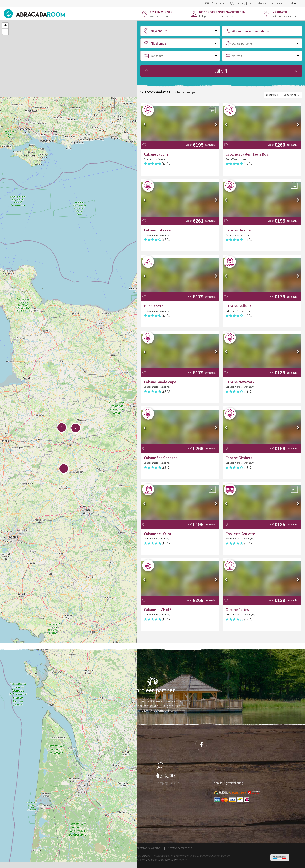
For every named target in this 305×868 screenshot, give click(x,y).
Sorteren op (292, 95)
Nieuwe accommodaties (271, 4)
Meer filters (272, 95)
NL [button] (293, 4)
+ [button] (5, 26)
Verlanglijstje (244, 4)
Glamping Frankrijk (167, 783)
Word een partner (152, 691)
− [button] (5, 32)
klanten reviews (178, 860)
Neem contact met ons (180, 848)
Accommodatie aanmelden (147, 848)
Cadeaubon (218, 4)
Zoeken (221, 71)
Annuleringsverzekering (228, 783)
